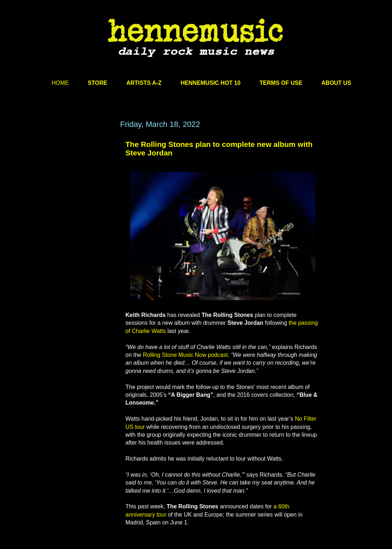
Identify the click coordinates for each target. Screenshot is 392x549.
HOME (60, 83)
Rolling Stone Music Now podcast (185, 355)
